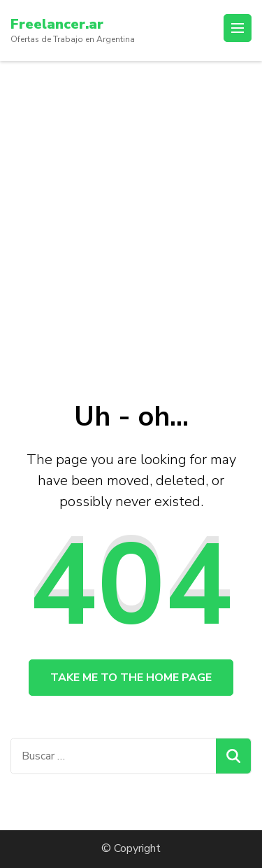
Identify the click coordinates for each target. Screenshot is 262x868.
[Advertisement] (131, 199)
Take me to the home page (131, 678)
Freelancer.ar (57, 24)
